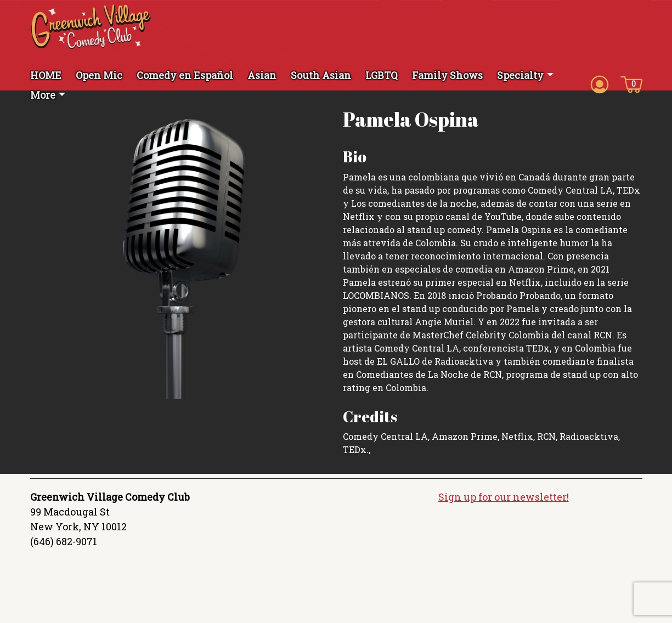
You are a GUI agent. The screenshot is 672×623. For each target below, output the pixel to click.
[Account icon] (600, 83)
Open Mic (99, 75)
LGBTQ (382, 75)
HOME (46, 75)
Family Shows (447, 75)
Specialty (520, 75)
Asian (262, 75)
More (43, 95)
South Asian (321, 75)
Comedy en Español (185, 75)
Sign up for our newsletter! (504, 497)
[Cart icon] (631, 83)
